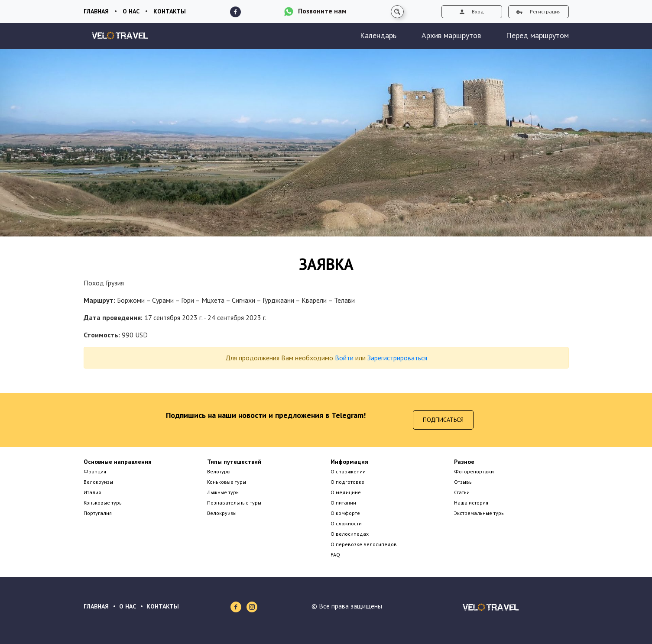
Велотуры (219, 471)
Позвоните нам (322, 11)
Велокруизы (98, 482)
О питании (343, 503)
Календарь (378, 35)
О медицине (346, 492)
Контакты (170, 11)
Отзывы (463, 482)
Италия (92, 492)
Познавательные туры (234, 503)
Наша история (471, 503)
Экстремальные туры (479, 513)
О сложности (346, 523)
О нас (131, 11)
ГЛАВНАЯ (96, 606)
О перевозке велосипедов (364, 544)
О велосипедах (350, 534)
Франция (95, 471)
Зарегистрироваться (397, 358)
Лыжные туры (223, 492)
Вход (472, 11)
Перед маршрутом (537, 35)
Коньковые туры (103, 503)
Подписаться (443, 420)
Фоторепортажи (474, 471)
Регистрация (538, 11)
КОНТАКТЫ (163, 606)
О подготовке (347, 482)
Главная (96, 11)
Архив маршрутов (451, 35)
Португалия (98, 513)
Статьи (462, 492)
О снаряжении (348, 471)
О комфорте (345, 513)
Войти (344, 358)
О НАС (128, 606)
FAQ (335, 555)
